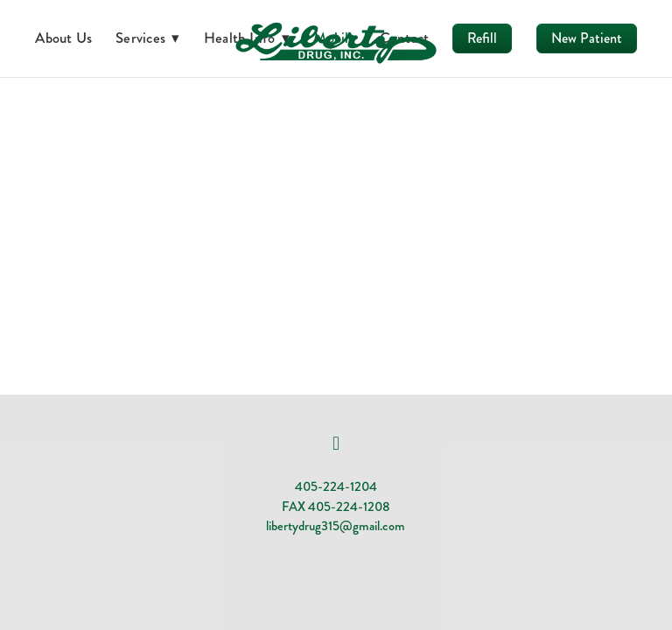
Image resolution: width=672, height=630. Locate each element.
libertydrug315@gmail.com (336, 526)
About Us (63, 38)
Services (148, 38)
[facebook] (336, 444)
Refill (482, 38)
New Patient (587, 38)
